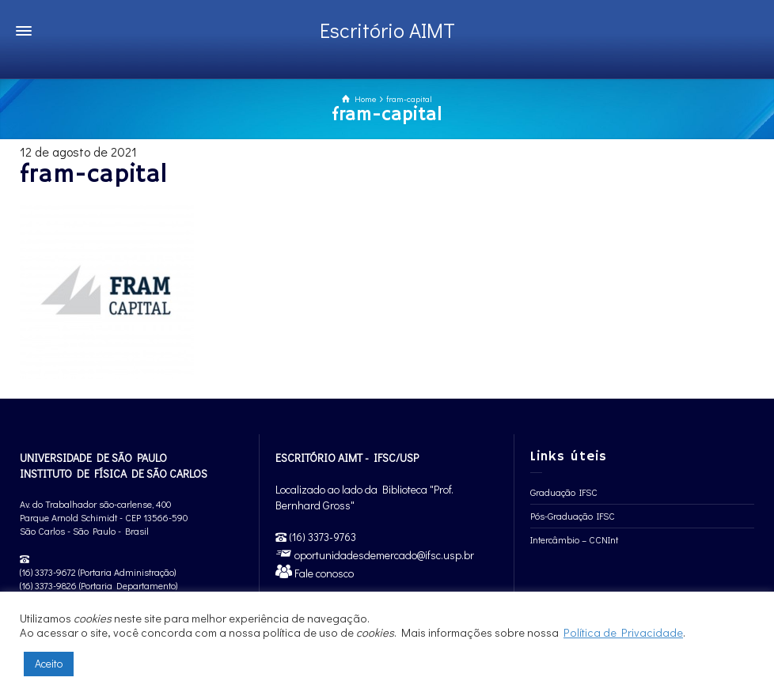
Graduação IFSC (564, 492)
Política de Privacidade (623, 632)
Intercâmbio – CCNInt (574, 539)
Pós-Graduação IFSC (573, 516)
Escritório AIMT (387, 30)
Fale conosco (323, 573)
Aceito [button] (49, 663)
